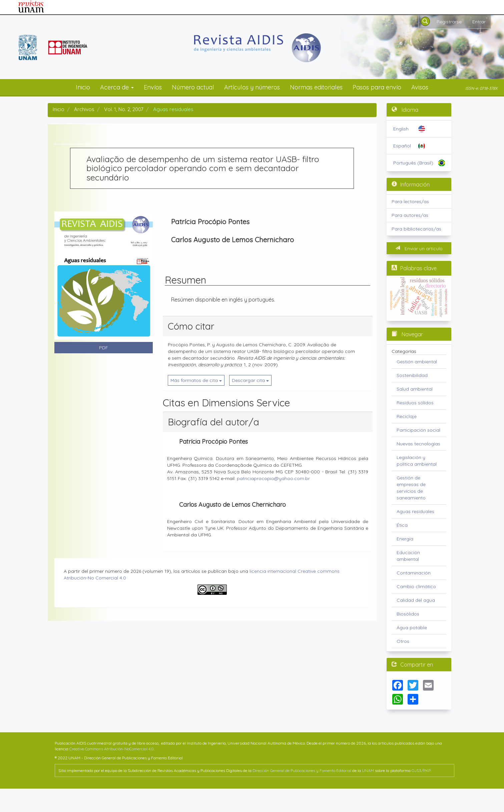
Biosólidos (408, 614)
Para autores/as (410, 215)
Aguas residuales (415, 511)
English (401, 129)
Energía (405, 539)
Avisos (420, 87)
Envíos (153, 87)
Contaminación (414, 573)
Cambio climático (416, 586)
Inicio (83, 87)
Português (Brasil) (413, 163)
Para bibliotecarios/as (416, 229)
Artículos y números (252, 87)
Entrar (479, 22)
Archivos (84, 109)
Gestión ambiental (417, 362)
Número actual (193, 87)
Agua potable (412, 628)
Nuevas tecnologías (418, 444)
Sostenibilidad (412, 375)
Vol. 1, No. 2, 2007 (124, 109)
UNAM (368, 770)
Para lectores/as (410, 201)
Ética (402, 525)
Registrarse (449, 22)
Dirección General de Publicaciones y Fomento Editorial (302, 770)
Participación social (418, 430)
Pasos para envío (377, 87)
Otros (403, 641)
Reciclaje (407, 416)
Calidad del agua (416, 600)
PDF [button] (104, 348)
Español (402, 146)
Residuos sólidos (415, 403)
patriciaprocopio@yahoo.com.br (273, 478)
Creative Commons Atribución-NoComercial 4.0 (112, 749)
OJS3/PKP (421, 770)
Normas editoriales (316, 87)
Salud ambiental (415, 389)
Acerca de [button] (117, 87)
